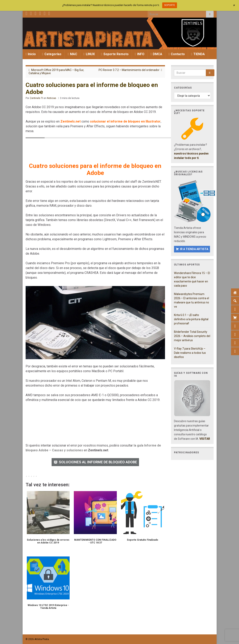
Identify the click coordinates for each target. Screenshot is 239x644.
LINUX (89, 54)
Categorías (52, 54)
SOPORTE (170, 5)
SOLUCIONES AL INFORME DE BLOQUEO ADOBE (98, 462)
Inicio (31, 54)
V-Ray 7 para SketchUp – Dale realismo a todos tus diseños (190, 353)
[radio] (26, 474)
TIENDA (198, 54)
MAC (72, 54)
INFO (140, 54)
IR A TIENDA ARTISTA (194, 249)
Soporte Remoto (115, 54)
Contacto (177, 54)
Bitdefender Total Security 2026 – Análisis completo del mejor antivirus (192, 336)
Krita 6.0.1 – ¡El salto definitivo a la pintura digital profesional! (191, 319)
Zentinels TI (36, 98)
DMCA (156, 54)
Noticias (52, 98)
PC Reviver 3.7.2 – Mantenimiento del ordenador (129, 70)
